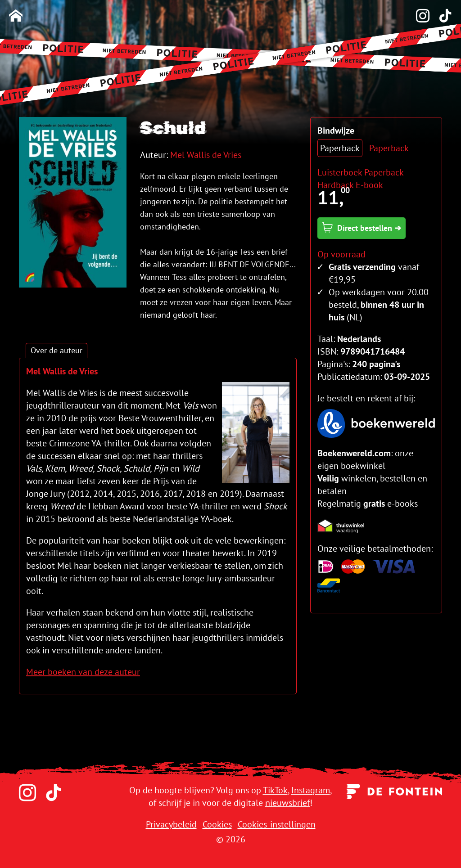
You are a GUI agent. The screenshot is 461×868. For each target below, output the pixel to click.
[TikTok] (441, 16)
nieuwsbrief (287, 803)
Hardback (335, 185)
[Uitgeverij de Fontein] (395, 791)
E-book (369, 185)
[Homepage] (16, 16)
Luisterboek (340, 172)
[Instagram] (418, 16)
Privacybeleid (171, 824)
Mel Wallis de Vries (206, 155)
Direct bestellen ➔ (362, 227)
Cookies (217, 824)
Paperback (389, 148)
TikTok (275, 790)
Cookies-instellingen (277, 824)
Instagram (311, 790)
